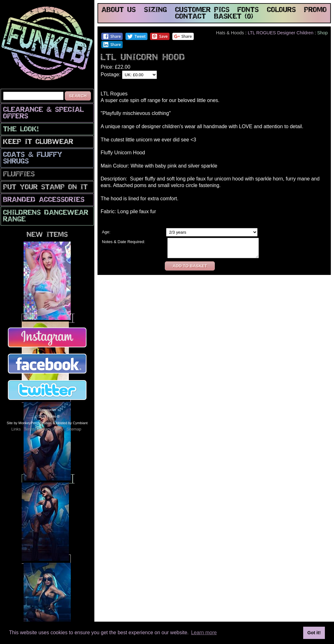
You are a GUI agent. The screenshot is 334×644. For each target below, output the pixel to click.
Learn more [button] (204, 633)
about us (119, 10)
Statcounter (47, 410)
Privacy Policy (51, 429)
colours (281, 10)
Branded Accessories (44, 200)
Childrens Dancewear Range (46, 216)
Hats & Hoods (230, 33)
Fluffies (19, 175)
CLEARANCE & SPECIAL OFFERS (43, 113)
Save (160, 36)
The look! (21, 130)
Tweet (136, 36)
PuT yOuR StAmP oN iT (45, 188)
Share (112, 36)
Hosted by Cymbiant (72, 423)
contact (191, 17)
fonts (248, 10)
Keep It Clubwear (38, 142)
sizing (156, 10)
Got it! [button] (314, 633)
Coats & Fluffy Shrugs (33, 158)
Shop (322, 33)
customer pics (202, 10)
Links (16, 429)
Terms (29, 429)
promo (315, 10)
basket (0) (234, 17)
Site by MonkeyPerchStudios (29, 423)
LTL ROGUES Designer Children (281, 33)
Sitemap (74, 429)
